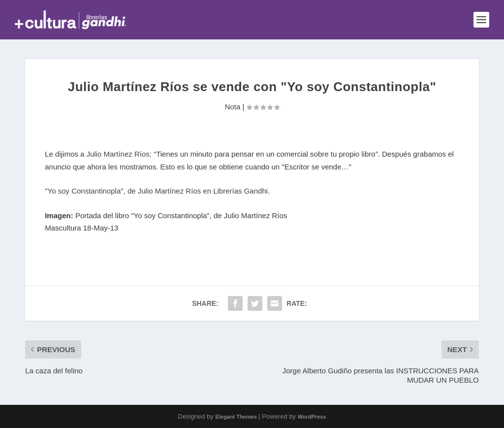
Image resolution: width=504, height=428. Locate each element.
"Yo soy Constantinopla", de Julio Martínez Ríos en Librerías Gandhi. (158, 191)
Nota (233, 107)
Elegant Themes (236, 417)
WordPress (312, 417)
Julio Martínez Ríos (118, 154)
